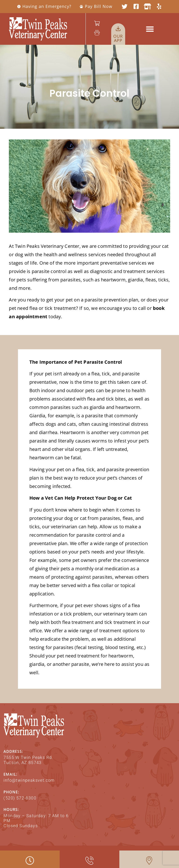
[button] (150, 29)
